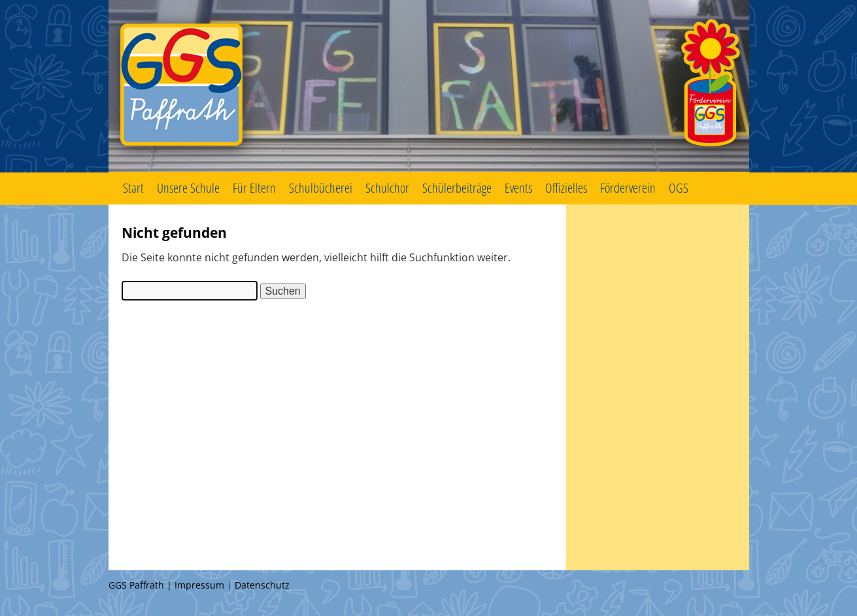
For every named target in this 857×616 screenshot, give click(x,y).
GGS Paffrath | (142, 585)
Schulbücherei (321, 188)
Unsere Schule (188, 188)
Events (518, 188)
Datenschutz (262, 585)
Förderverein (628, 188)
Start (133, 188)
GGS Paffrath (429, 86)
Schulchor (387, 188)
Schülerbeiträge (457, 188)
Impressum (199, 585)
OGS (679, 188)
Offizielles (566, 188)
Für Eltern (254, 188)
